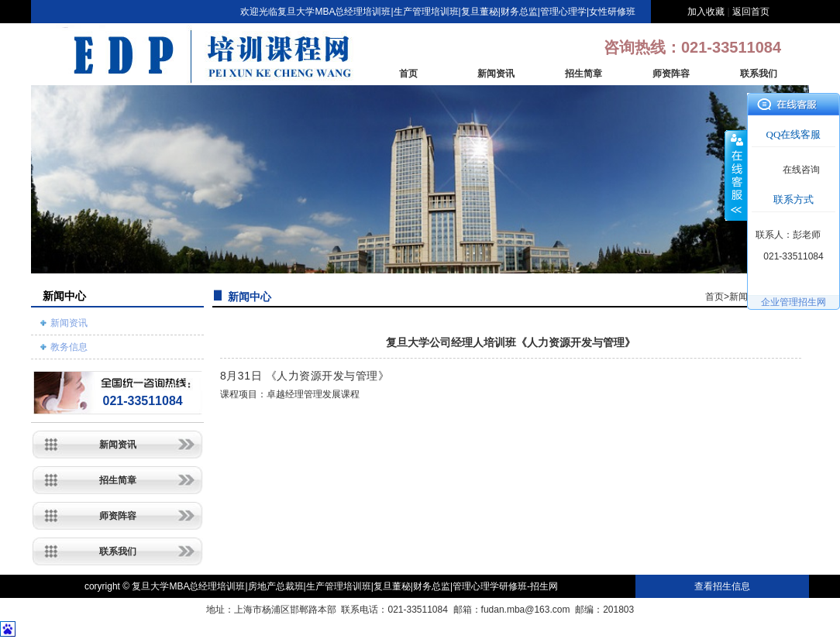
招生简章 (584, 74)
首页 (408, 74)
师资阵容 (671, 74)
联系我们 (759, 74)
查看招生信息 (722, 586)
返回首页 (751, 12)
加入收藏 (706, 12)
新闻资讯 (496, 74)
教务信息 (69, 347)
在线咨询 (801, 170)
